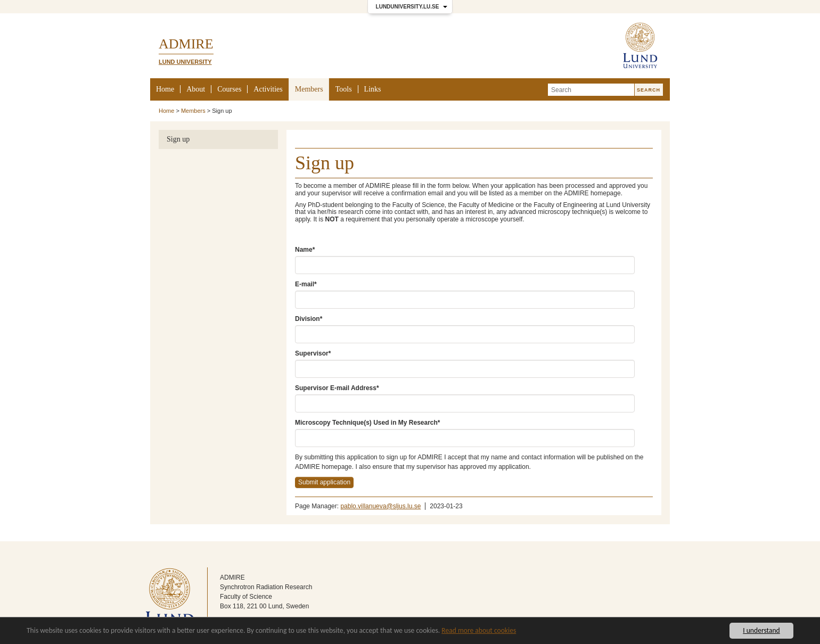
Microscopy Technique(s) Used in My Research (368, 423)
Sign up (178, 139)
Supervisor (313, 353)
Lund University (185, 62)
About (196, 89)
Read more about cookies (479, 630)
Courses (229, 89)
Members (309, 89)
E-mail (306, 284)
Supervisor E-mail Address (337, 388)
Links (373, 89)
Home (165, 89)
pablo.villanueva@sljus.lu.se (380, 506)
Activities (268, 89)
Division (309, 319)
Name (305, 250)
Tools (344, 89)
